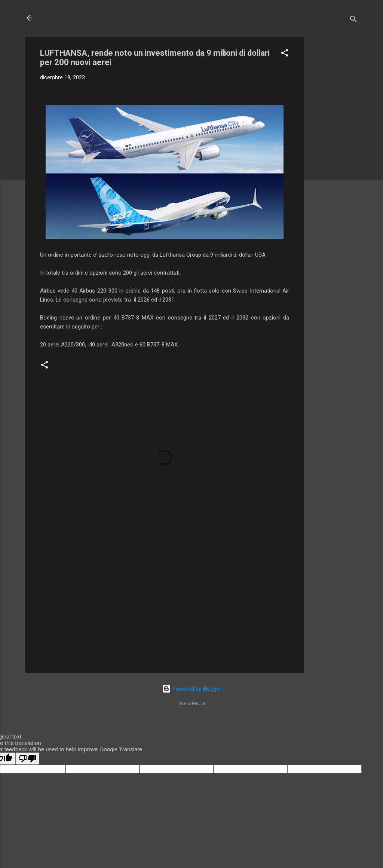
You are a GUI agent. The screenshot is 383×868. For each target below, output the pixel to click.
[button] (285, 54)
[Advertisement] (334, 149)
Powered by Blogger (192, 689)
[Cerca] (353, 20)
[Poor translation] (27, 759)
